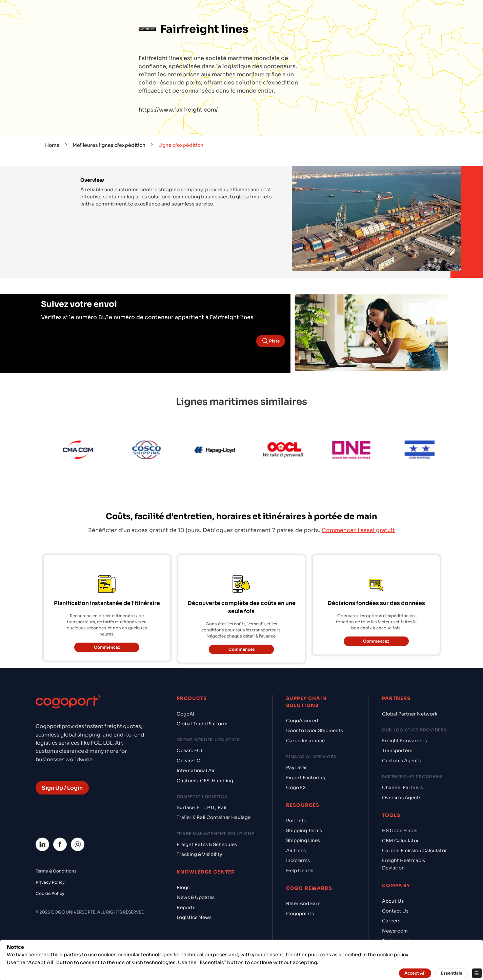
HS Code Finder (400, 831)
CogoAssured (302, 721)
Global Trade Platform (202, 724)
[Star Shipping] (429, 451)
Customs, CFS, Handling (205, 781)
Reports (186, 908)
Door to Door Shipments (315, 731)
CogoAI (185, 714)
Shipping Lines (303, 840)
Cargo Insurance (305, 741)
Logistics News (194, 917)
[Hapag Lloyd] (224, 451)
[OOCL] (292, 451)
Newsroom (395, 931)
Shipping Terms (304, 831)
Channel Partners (402, 788)
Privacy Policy (50, 882)
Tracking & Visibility (199, 854)
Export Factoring (306, 778)
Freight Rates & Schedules (207, 845)
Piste (271, 341)
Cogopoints (300, 914)
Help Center (300, 871)
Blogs (183, 888)
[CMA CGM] (87, 451)
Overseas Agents (402, 798)
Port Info (296, 821)
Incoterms (298, 860)
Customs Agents (401, 761)
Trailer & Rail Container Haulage (214, 817)
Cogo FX (296, 788)
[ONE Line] (360, 451)
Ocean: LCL (190, 761)
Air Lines (296, 851)
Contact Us (395, 911)
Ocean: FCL (190, 751)
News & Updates (196, 897)
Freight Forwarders (404, 741)
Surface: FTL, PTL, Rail (202, 808)
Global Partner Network (410, 714)
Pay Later (297, 768)
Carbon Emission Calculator (415, 851)
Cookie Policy (50, 893)
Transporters (397, 751)
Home (52, 145)
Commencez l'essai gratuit (358, 530)
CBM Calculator (400, 841)
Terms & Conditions (56, 871)
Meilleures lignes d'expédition (109, 145)
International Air (196, 771)
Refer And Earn (303, 904)
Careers (391, 921)
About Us (393, 901)
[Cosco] (155, 451)
